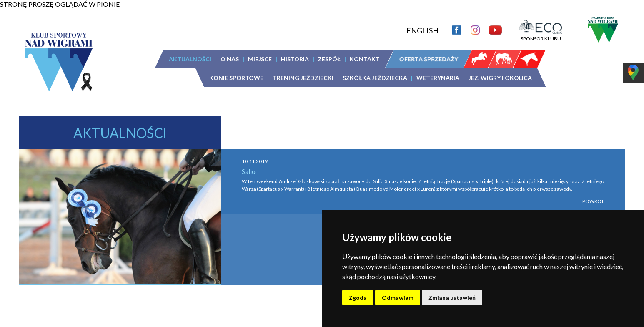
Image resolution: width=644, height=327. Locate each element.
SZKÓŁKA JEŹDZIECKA (375, 78)
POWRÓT (593, 201)
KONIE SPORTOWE (236, 78)
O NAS (230, 59)
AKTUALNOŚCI (190, 59)
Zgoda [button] (358, 298)
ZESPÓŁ (329, 59)
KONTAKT (365, 59)
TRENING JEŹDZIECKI (303, 78)
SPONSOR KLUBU (541, 35)
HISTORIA (295, 59)
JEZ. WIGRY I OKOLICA (500, 78)
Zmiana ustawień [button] (452, 298)
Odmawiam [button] (398, 298)
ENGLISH (422, 30)
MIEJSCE (260, 59)
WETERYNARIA (438, 78)
